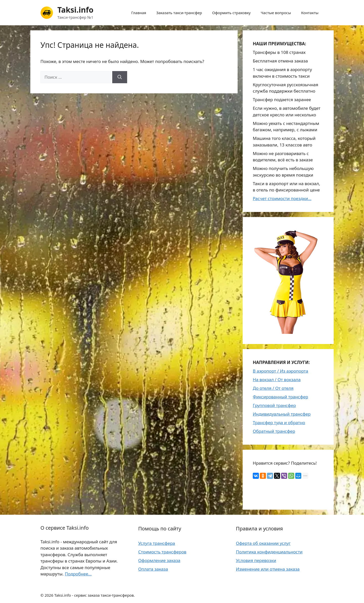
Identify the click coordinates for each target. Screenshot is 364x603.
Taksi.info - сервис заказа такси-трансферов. (95, 595)
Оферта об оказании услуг (263, 543)
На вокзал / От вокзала (277, 380)
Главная (139, 13)
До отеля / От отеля (273, 388)
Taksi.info (75, 10)
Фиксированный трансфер (280, 397)
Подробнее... (78, 574)
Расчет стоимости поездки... (282, 198)
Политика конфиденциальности (269, 552)
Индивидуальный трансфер (282, 414)
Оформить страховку (231, 13)
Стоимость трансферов (162, 552)
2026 (49, 595)
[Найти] (120, 77)
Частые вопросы (276, 13)
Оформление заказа (159, 560)
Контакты (310, 13)
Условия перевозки (256, 560)
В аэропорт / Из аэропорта (280, 371)
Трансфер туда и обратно (279, 423)
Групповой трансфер (274, 405)
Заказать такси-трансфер (179, 13)
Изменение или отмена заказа (268, 569)
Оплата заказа (153, 569)
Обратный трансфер (274, 431)
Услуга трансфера (157, 543)
